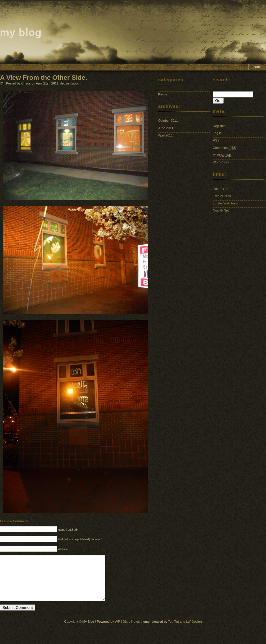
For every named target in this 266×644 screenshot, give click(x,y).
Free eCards (222, 196)
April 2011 (166, 135)
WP (118, 630)
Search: (222, 80)
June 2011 (166, 128)
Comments (224, 148)
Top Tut (173, 630)
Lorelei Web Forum (227, 203)
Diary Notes (131, 630)
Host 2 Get (221, 189)
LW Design (194, 630)
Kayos (74, 83)
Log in (217, 133)
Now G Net (221, 210)
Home (257, 67)
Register (219, 126)
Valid (222, 155)
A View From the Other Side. (44, 78)
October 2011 (168, 121)
